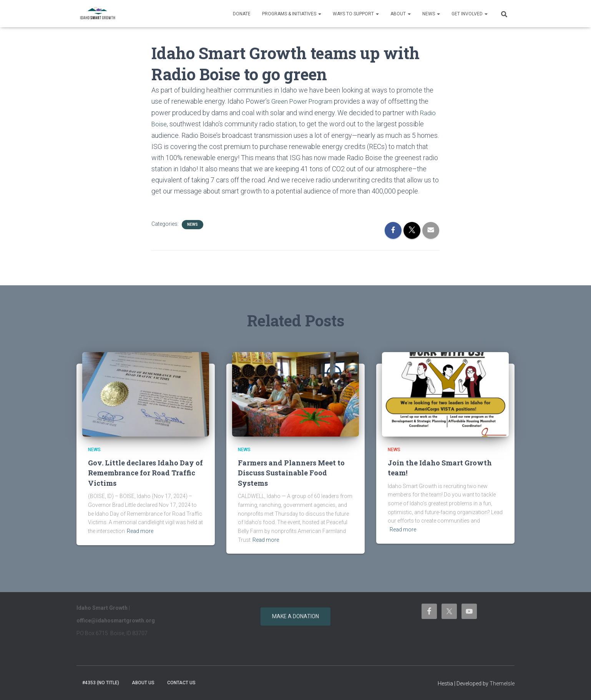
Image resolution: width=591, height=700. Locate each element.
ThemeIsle (502, 683)
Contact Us (181, 682)
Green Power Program (305, 101)
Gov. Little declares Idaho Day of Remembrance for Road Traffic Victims (143, 472)
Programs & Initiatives (292, 14)
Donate (242, 14)
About (401, 14)
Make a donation (295, 616)
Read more (140, 531)
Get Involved (470, 14)
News (431, 14)
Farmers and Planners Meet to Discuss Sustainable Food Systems (293, 472)
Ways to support (356, 14)
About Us (143, 682)
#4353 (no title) (101, 682)
